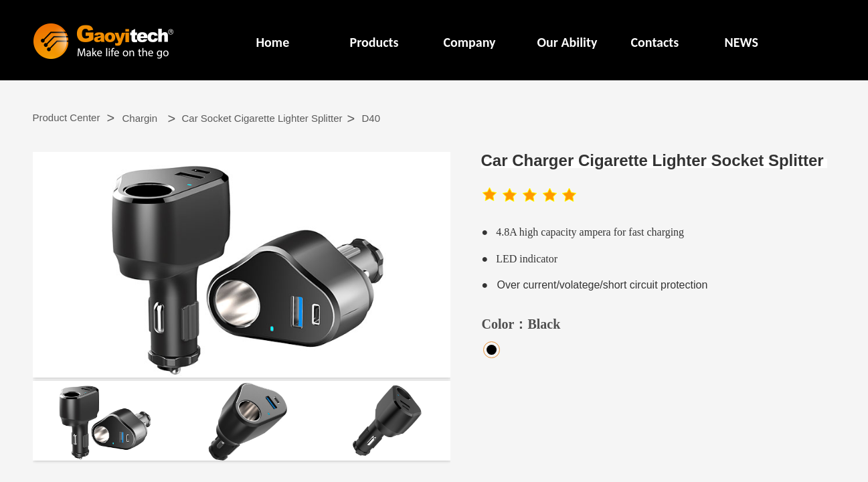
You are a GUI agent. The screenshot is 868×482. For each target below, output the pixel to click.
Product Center (67, 117)
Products (374, 42)
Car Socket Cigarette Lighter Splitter (262, 118)
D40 (371, 118)
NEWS (742, 42)
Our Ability (568, 42)
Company (470, 42)
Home (273, 42)
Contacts (655, 42)
